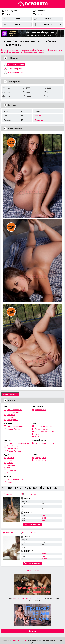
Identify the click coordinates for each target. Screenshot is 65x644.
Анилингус (39, 437)
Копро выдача (41, 460)
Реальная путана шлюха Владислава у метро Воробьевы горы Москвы (32, 51)
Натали (10, 494)
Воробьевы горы (31, 494)
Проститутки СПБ (20, 640)
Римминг (10, 482)
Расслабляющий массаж (16, 446)
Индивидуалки (10, 11)
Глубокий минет (42, 429)
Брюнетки (39, 120)
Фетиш (10, 468)
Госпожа (10, 463)
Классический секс (14, 410)
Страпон (10, 458)
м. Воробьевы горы (16, 73)
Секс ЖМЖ (11, 415)
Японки (38, 116)
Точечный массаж (14, 451)
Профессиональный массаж (18, 443)
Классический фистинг (16, 426)
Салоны (37, 14)
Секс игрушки (12, 420)
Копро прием (40, 458)
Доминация (11, 470)
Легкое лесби (41, 410)
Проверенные (40, 11)
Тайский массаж (13, 448)
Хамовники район (15, 69)
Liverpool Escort (32, 570)
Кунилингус (40, 434)
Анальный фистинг (14, 429)
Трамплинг (11, 465)
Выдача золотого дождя (45, 443)
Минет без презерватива (46, 432)
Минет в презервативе (45, 426)
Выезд (6, 14)
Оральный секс (13, 412)
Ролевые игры (13, 473)
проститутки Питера (22, 598)
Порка (9, 460)
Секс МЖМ (11, 417)
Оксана (9, 533)
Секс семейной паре (15, 480)
